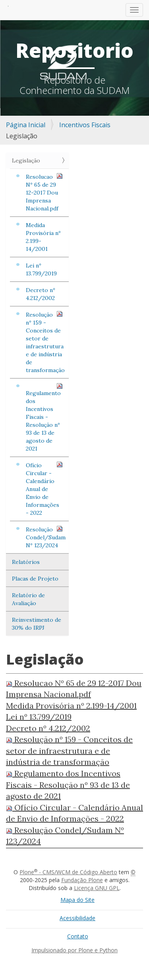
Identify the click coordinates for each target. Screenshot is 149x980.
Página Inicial (26, 125)
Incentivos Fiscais (85, 125)
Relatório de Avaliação (28, 599)
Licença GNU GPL (97, 888)
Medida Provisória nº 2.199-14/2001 (43, 237)
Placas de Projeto (35, 579)
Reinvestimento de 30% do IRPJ (37, 624)
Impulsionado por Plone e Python (74, 950)
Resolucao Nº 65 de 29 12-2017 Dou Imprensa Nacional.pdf (44, 192)
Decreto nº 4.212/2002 (41, 294)
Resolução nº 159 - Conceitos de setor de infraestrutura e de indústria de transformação (45, 342)
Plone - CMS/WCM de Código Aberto (68, 872)
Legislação (26, 160)
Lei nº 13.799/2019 (41, 269)
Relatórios (26, 562)
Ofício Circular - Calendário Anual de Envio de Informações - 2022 (44, 489)
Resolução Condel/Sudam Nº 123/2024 (46, 537)
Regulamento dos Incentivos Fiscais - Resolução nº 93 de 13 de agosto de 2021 (44, 417)
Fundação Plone (82, 880)
